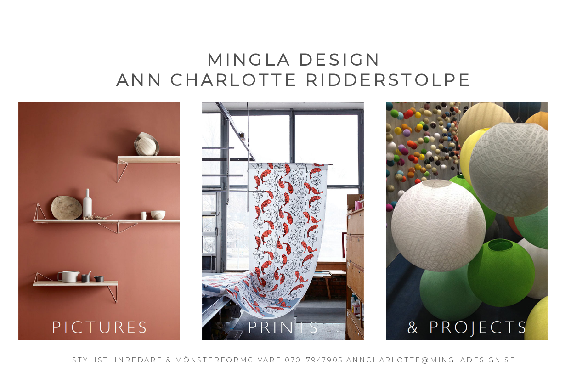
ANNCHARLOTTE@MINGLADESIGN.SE (431, 360)
